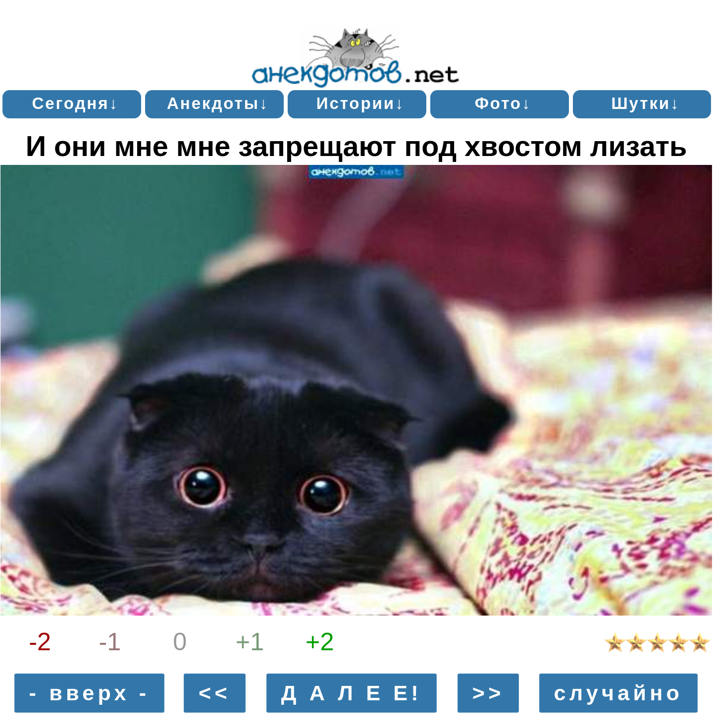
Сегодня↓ (75, 103)
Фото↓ (503, 103)
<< (215, 693)
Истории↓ (361, 103)
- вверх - (90, 693)
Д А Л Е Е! (352, 693)
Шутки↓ (645, 103)
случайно (618, 693)
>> (488, 693)
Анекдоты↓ (218, 103)
